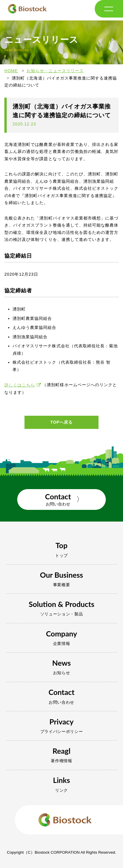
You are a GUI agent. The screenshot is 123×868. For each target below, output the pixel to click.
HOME (11, 71)
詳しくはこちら (20, 385)
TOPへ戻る (62, 422)
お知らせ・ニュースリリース (55, 71)
